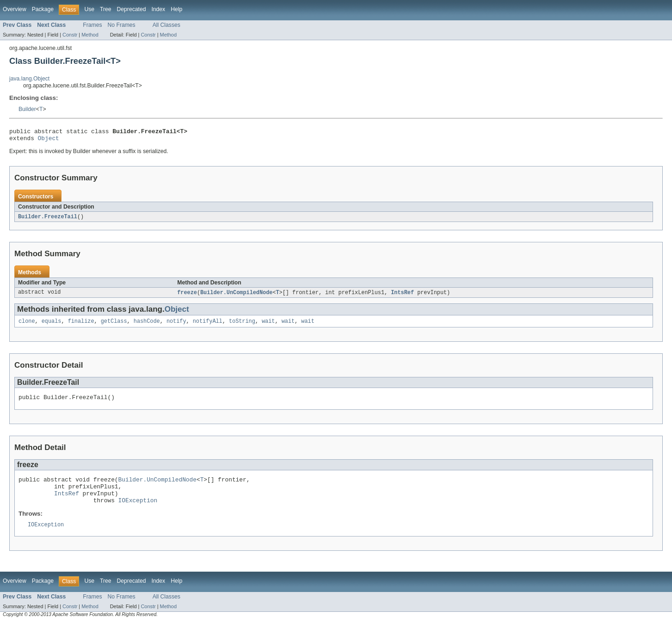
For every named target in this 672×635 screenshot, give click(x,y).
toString (242, 326)
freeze (187, 296)
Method (90, 35)
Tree (106, 9)
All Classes (166, 25)
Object (49, 141)
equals (52, 326)
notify (176, 326)
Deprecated (132, 9)
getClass (114, 326)
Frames (92, 25)
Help (176, 9)
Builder (27, 109)
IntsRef (402, 296)
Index (158, 9)
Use (89, 9)
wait (268, 326)
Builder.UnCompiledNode (236, 296)
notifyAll (208, 326)
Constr (70, 35)
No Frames (122, 25)
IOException (138, 512)
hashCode (147, 326)
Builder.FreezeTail (48, 220)
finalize (81, 326)
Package (43, 9)
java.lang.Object (29, 79)
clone (27, 326)
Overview (15, 9)
